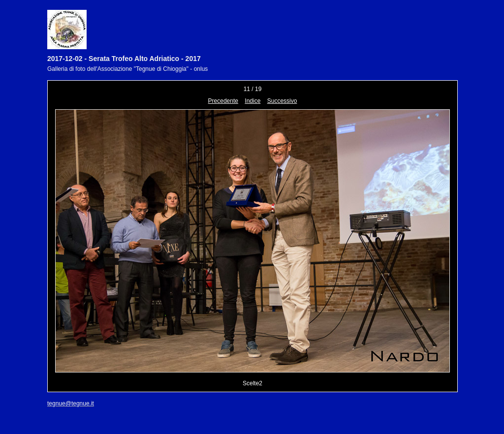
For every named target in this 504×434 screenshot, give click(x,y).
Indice (252, 101)
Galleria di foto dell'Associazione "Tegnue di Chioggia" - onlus (127, 69)
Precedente (223, 101)
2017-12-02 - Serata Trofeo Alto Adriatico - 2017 (124, 59)
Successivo (282, 101)
